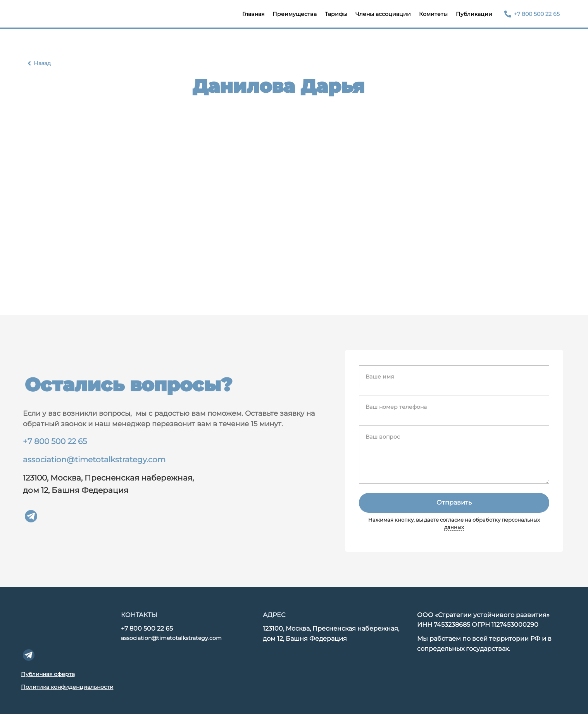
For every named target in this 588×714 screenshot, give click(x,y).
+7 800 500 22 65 (55, 441)
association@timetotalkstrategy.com (94, 460)
